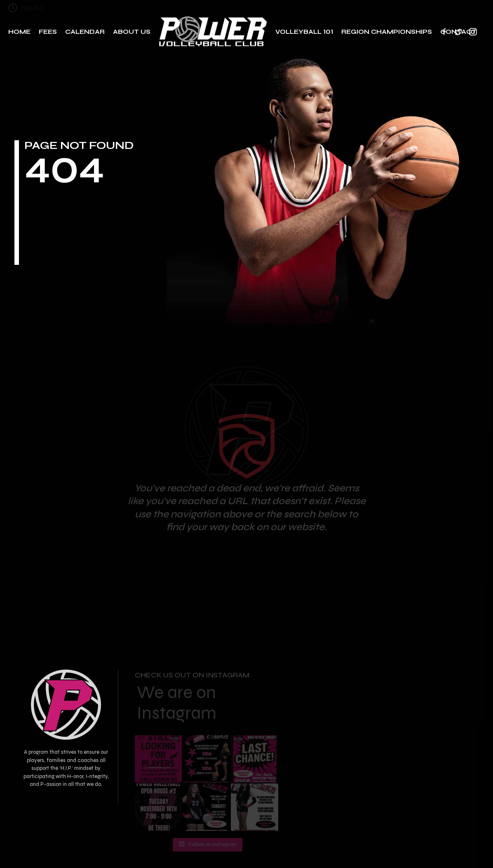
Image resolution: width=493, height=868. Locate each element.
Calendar (85, 32)
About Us (132, 32)
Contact (458, 32)
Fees (48, 32)
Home (19, 32)
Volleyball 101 (304, 32)
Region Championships (387, 32)
